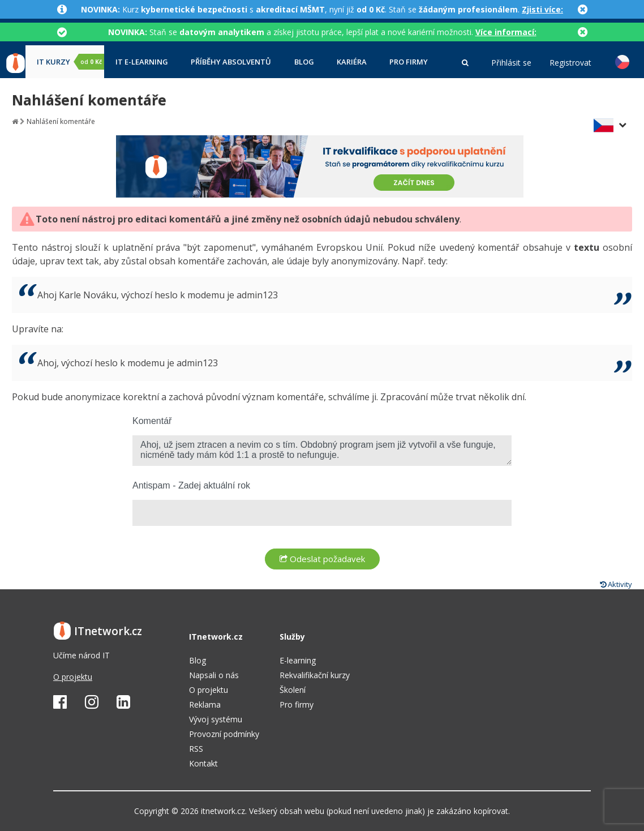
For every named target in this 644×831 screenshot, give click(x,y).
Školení (293, 690)
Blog (304, 62)
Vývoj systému (216, 719)
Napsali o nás (214, 675)
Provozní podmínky (224, 734)
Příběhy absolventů (231, 62)
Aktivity (616, 584)
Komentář (152, 421)
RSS (196, 749)
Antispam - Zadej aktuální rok (191, 485)
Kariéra (352, 62)
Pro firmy (409, 62)
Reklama (205, 704)
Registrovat (570, 63)
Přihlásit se (511, 63)
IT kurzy (70, 62)
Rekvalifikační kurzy (315, 675)
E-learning (298, 660)
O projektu (73, 677)
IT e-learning (142, 62)
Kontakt (203, 763)
